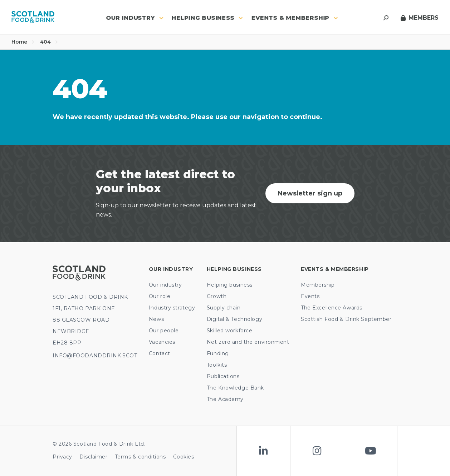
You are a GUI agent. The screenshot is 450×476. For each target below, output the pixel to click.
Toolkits (217, 365)
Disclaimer (94, 457)
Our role (160, 296)
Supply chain (224, 308)
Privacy (62, 457)
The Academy (225, 399)
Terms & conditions (140, 457)
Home (23, 42)
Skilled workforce (230, 331)
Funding (218, 353)
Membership (318, 285)
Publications (223, 376)
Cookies (184, 457)
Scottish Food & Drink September (346, 319)
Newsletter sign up (310, 193)
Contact (160, 353)
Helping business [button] (207, 18)
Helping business (230, 285)
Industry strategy (172, 308)
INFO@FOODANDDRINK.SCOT (95, 356)
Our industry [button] (135, 18)
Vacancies (162, 342)
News (156, 319)
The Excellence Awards (332, 308)
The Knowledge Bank (235, 388)
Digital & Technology (234, 319)
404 (49, 42)
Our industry (165, 285)
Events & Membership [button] (295, 18)
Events (310, 296)
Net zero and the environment (248, 342)
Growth (217, 296)
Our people (164, 331)
